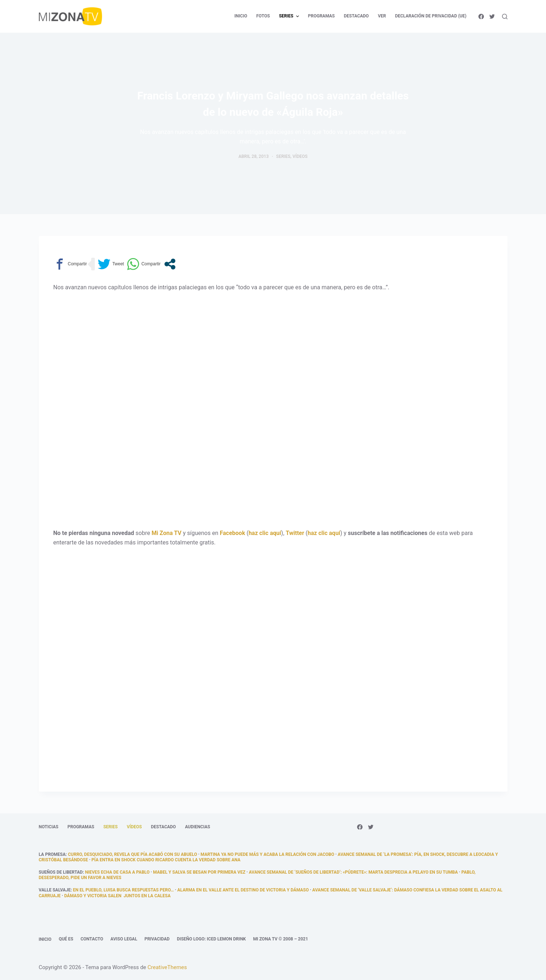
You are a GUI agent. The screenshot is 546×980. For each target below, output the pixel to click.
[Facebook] (481, 17)
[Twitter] (492, 17)
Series (283, 156)
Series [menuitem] (290, 16)
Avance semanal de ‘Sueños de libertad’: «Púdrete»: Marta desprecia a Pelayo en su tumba (353, 872)
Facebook (232, 533)
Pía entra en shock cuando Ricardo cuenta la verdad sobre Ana (166, 860)
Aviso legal (124, 939)
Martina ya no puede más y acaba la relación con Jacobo (267, 854)
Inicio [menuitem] (241, 16)
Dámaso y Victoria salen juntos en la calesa (118, 896)
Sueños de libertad (61, 872)
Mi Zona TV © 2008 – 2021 (281, 939)
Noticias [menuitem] (49, 827)
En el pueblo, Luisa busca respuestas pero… (124, 890)
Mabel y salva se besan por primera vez (199, 872)
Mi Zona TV (166, 533)
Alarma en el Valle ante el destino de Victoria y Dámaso (243, 890)
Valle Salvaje (55, 890)
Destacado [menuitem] (356, 16)
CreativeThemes (167, 967)
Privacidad (157, 939)
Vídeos (300, 156)
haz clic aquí (265, 533)
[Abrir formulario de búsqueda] (505, 17)
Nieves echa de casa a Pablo (117, 872)
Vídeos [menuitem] (134, 827)
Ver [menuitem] (382, 16)
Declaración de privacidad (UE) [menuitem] (431, 16)
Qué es (66, 939)
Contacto (92, 939)
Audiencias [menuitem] (197, 827)
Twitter (295, 533)
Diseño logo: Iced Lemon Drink (211, 939)
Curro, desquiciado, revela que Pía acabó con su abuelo (133, 854)
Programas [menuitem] (321, 16)
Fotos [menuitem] (263, 16)
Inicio (45, 939)
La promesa (52, 854)
